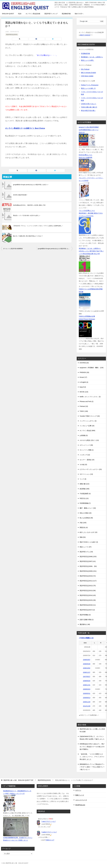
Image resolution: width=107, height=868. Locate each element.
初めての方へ (79, 14)
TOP (18, 780)
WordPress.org (80, 805)
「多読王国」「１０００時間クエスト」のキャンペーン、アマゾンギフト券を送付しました (92, 757)
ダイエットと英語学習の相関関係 (13, 249)
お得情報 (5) (84, 435)
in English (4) (84, 382)
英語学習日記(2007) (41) (88, 561)
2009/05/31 (87, 693)
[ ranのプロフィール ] (48, 821)
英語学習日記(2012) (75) (88, 586)
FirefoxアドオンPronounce (90, 85)
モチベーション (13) (86, 474)
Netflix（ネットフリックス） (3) (90, 397)
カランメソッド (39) (86, 445)
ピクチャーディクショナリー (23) (91, 469)
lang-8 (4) (83, 387)
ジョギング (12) (85, 455)
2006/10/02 (87, 668)
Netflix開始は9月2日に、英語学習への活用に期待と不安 (29, 205)
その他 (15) (83, 465)
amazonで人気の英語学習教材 (89, 127)
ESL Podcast (85, 69)
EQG (20, 14)
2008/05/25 (87, 681)
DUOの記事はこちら (86, 155)
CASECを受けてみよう (89, 104)
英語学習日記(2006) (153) (88, 557)
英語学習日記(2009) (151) (88, 571)
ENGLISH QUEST (8, 14)
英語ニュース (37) (86, 547)
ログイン (78, 790)
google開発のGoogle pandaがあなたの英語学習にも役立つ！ (31, 185)
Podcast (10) (84, 406)
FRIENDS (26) (84, 372)
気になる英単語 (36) (86, 518)
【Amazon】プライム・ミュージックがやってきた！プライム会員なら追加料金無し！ (38, 226)
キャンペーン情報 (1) (87, 450)
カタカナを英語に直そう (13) (89, 440)
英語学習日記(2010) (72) (88, 576)
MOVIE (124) (84, 392)
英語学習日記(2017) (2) (87, 610)
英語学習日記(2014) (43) (88, 595)
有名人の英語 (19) (86, 513)
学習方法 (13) (84, 498)
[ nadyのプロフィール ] (49, 832)
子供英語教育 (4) (85, 494)
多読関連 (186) (84, 489)
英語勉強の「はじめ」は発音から (92, 57)
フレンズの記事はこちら (87, 211)
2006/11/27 (87, 672)
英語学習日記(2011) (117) (88, 581)
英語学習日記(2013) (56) (88, 591)
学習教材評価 (85, 54)
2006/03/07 (87, 660)
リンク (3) (83, 479)
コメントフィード (81, 800)
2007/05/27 (87, 677)
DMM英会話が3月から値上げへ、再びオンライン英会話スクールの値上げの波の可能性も (92, 747)
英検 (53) (83, 537)
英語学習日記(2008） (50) (88, 566)
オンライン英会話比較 (33, 14)
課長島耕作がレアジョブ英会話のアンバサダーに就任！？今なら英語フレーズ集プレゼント (92, 767)
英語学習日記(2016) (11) (88, 605)
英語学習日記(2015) (12, 35)
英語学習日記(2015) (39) (88, 600)
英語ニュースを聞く (88, 60)
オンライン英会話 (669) (87, 431)
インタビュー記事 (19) (87, 426)
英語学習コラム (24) (86, 552)
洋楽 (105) (83, 523)
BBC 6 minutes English (88, 73)
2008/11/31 (87, 685)
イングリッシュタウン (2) (88, 421)
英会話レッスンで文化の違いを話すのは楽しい (27, 215)
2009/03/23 (87, 689)
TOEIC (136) (84, 411)
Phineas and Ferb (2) (87, 401)
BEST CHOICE (85, 35)
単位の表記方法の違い (88, 110)
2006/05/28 (87, 664)
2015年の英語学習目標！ (20, 195)
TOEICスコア (50, 840)
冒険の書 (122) (84, 484)
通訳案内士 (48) (85, 624)
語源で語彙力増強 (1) (87, 620)
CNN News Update (87, 76)
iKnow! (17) (83, 377)
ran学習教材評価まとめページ (89, 130)
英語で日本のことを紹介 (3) (89, 542)
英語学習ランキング (51, 14)
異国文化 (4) (84, 527)
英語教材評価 (66, 14)
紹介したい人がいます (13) (88, 532)
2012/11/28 (87, 706)
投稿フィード (80, 795)
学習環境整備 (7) (85, 503)
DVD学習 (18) (84, 363)
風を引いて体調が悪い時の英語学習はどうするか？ (28, 236)
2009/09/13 (87, 698)
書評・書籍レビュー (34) (88, 508)
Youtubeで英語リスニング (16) (90, 416)
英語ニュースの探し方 (88, 88)
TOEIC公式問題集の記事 (87, 316)
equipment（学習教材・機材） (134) (92, 368)
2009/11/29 (87, 702)
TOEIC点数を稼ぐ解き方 (89, 107)
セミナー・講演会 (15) (87, 460)
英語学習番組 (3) (85, 615)
